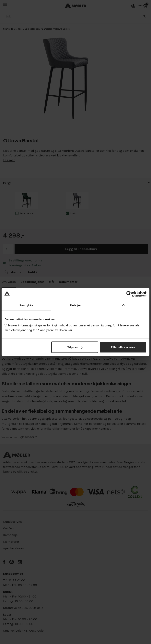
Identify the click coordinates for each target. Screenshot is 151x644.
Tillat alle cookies (123, 347)
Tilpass (75, 347)
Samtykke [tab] (26, 305)
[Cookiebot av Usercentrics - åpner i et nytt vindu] (129, 294)
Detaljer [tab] (75, 305)
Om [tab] (125, 305)
